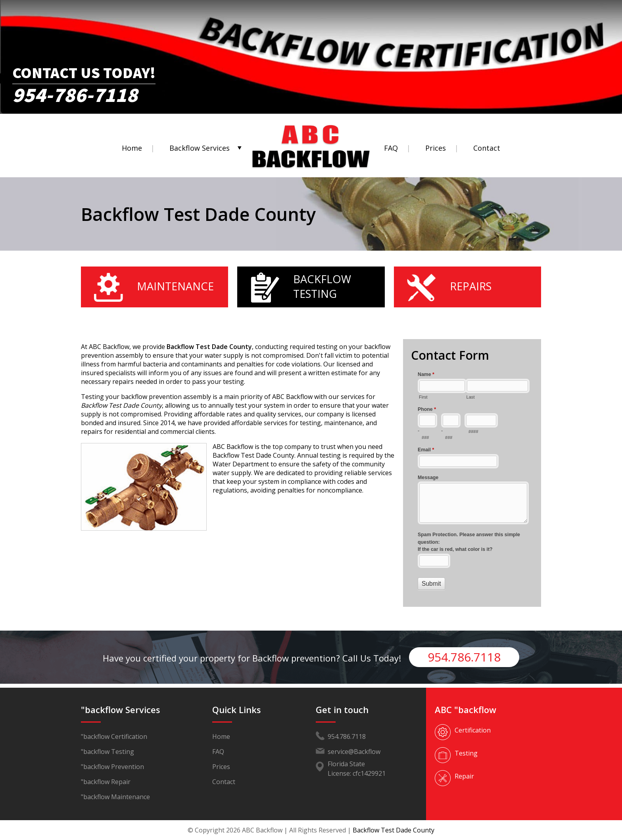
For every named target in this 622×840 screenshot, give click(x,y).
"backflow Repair (106, 782)
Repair (464, 776)
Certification (473, 730)
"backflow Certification (114, 736)
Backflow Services (200, 148)
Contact (487, 148)
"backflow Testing (108, 752)
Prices (436, 148)
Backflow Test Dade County (394, 830)
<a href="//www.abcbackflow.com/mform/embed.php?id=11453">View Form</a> (472, 480)
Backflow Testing (322, 286)
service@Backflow (354, 752)
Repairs (471, 286)
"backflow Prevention (112, 767)
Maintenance (175, 286)
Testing (466, 753)
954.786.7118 (464, 657)
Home (132, 148)
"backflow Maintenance (115, 797)
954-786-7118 (75, 92)
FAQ (391, 148)
